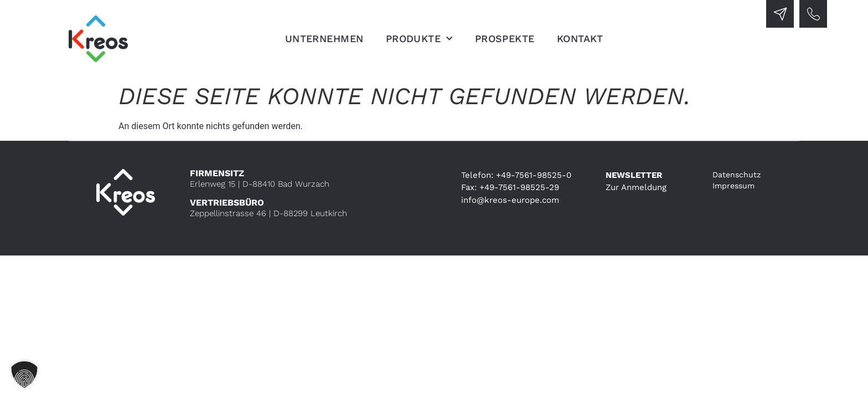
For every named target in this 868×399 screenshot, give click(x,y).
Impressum (733, 186)
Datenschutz (737, 175)
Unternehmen (324, 39)
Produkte (419, 39)
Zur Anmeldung (636, 187)
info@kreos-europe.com (510, 200)
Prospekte (505, 39)
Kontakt (580, 39)
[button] (24, 375)
